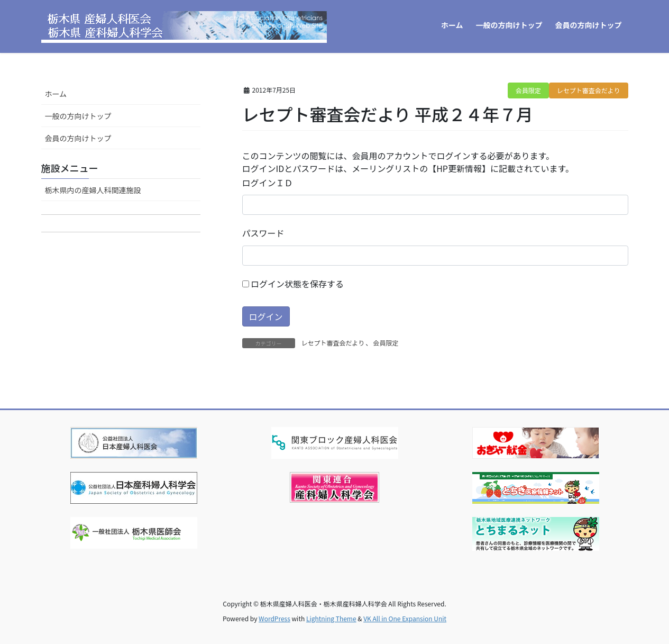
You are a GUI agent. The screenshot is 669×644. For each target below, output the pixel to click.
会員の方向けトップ (78, 138)
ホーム (56, 94)
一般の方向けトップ (78, 116)
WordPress (274, 618)
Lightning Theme (331, 618)
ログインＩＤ (268, 183)
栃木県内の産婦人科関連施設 (93, 190)
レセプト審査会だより (589, 90)
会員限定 (528, 90)
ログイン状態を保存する (293, 284)
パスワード (263, 233)
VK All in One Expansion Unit (405, 618)
